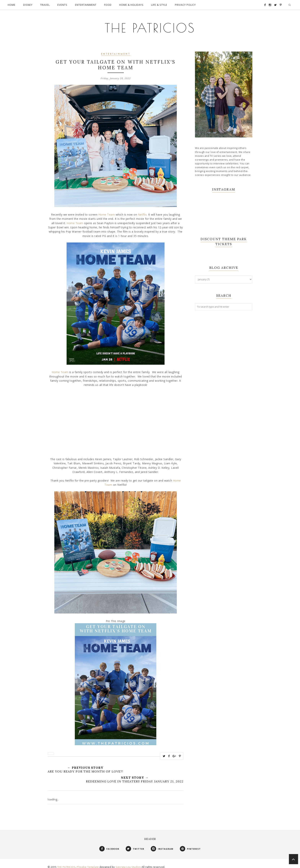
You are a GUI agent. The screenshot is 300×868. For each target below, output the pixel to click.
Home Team (107, 211)
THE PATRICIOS (150, 25)
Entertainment (116, 50)
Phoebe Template (88, 863)
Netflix (142, 211)
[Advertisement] (224, 371)
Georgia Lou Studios (128, 863)
